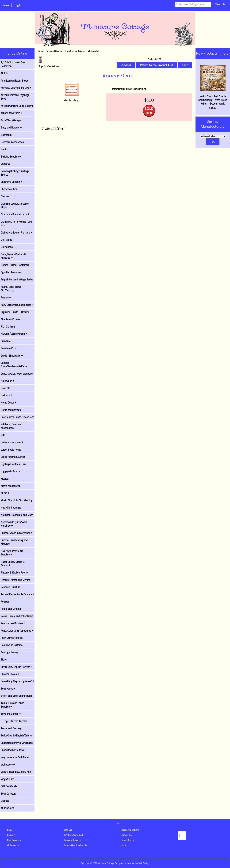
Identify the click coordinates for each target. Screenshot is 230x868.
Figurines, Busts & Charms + (16, 312)
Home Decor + (9, 403)
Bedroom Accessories (12, 142)
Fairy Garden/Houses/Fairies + (17, 305)
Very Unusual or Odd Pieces (15, 757)
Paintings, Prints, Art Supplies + (12, 553)
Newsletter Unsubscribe (76, 845)
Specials (11, 835)
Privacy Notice (127, 840)
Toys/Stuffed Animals (75, 51)
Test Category (8, 794)
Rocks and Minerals (11, 609)
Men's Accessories (11, 486)
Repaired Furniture (11, 587)
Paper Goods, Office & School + (13, 564)
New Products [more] (213, 54)
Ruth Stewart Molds (12, 638)
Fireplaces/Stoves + (12, 319)
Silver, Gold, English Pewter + (16, 667)
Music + (5, 493)
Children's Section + (11, 182)
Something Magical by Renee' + (17, 681)
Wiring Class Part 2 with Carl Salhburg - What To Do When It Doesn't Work (213, 85)
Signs (4, 660)
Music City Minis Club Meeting (17, 500)
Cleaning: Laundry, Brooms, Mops (15, 205)
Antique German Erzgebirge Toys (15, 97)
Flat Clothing (8, 327)
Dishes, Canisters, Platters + (17, 233)
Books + (5, 149)
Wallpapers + (8, 765)
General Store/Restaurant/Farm (14, 365)
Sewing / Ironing (9, 652)
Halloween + (8, 381)
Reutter (5, 602)
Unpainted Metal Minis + (14, 750)
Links (123, 845)
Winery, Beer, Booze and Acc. (16, 772)
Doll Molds (6, 240)
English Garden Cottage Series (17, 279)
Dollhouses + (8, 247)
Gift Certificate (9, 786)
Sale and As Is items (12, 645)
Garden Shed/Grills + (12, 356)
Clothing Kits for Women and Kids (16, 223)
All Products (13, 845)
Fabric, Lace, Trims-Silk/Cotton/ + (11, 289)
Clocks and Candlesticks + (15, 214)
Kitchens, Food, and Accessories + (11, 426)
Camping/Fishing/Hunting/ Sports (15, 173)
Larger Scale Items (11, 450)
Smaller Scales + (10, 674)
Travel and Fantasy (11, 728)
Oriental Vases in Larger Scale (17, 533)
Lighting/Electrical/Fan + (14, 464)
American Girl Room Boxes (15, 81)
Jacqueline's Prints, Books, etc (17, 417)
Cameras (6, 164)
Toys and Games (54, 51)
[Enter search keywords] (193, 4)
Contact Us (126, 835)
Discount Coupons (73, 840)
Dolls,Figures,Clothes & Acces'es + (13, 256)
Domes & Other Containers (15, 265)
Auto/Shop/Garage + (12, 120)
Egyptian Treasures (11, 272)
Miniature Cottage (106, 863)
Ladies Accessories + (12, 442)
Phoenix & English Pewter (15, 573)
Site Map (68, 830)
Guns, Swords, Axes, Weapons (17, 374)
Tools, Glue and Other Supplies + (12, 705)
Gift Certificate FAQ (73, 835)
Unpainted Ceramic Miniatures (17, 743)
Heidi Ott (6, 388)
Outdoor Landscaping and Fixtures (14, 542)
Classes (5, 196)
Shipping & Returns (130, 830)
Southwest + (8, 689)
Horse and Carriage (11, 410)
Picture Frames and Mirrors (15, 580)
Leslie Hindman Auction (13, 457)
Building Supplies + (11, 157)
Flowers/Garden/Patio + (14, 334)
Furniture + (7, 341)
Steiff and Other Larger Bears (17, 696)
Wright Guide (8, 779)
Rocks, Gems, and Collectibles (17, 616)
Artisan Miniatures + (12, 113)
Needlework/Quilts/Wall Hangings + (14, 524)
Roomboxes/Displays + (13, 623)
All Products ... (8, 808)
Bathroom (6, 135)
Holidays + (6, 395)
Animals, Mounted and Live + (16, 88)
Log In (18, 5)
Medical (5, 479)
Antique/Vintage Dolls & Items (17, 106)
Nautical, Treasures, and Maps (17, 515)
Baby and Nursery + (11, 128)
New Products (14, 840)
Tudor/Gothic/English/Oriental (17, 736)
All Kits (5, 73)
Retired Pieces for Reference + (17, 594)
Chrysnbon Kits (9, 189)
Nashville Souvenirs (11, 508)
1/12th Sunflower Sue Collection (13, 64)
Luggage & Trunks (10, 471)
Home (6, 5)
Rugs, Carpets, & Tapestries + (17, 631)
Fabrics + (6, 298)
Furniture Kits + (9, 348)
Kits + (4, 435)
